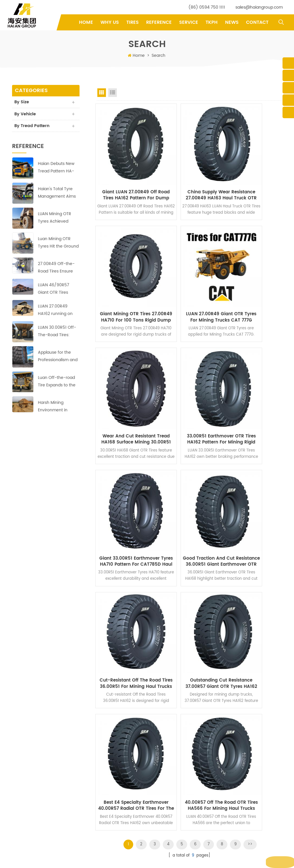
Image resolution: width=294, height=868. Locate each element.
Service (189, 22)
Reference (159, 22)
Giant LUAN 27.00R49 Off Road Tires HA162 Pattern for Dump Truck (125, 174)
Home (86, 22)
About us (107, 774)
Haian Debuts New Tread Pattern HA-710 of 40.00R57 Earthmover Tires (56, 169)
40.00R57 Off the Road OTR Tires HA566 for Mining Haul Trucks (254, 482)
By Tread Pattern (32, 127)
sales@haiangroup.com (259, 7)
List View (113, 93)
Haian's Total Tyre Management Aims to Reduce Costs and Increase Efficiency (57, 194)
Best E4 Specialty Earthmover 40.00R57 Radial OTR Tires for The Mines (189, 482)
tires (133, 22)
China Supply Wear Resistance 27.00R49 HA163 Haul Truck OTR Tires (189, 174)
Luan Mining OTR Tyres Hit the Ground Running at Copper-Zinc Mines (58, 244)
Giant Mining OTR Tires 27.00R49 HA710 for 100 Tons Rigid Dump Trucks (254, 174)
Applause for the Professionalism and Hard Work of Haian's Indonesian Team (58, 358)
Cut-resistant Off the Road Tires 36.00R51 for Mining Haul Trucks (254, 379)
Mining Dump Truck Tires (176, 774)
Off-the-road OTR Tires (175, 765)
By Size (22, 102)
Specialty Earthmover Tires (178, 800)
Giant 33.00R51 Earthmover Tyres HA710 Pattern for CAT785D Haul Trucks (125, 379)
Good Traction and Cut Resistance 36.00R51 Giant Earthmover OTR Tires (189, 379)
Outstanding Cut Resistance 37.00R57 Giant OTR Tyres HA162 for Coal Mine (125, 482)
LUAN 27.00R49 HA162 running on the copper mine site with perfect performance (58, 312)
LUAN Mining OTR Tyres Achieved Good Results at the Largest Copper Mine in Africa (58, 219)
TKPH (212, 22)
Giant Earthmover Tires (175, 783)
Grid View (102, 93)
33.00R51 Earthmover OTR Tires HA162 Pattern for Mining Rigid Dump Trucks (254, 277)
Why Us (110, 22)
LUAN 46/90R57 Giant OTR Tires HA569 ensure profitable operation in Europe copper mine (58, 290)
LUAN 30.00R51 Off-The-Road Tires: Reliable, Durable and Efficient (57, 333)
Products (107, 765)
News (232, 22)
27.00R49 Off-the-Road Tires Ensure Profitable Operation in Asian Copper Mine (58, 269)
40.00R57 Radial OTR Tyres (178, 836)
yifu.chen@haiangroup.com (42, 803)
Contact (257, 22)
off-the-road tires (170, 756)
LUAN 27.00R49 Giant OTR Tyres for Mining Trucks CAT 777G (125, 277)
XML (210, 859)
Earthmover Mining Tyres (176, 827)
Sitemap (196, 859)
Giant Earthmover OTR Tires (179, 792)
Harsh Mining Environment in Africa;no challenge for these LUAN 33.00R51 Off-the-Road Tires (57, 408)
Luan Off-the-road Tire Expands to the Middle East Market (57, 383)
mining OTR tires (169, 819)
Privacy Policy (111, 827)
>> (250, 527)
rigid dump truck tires (174, 810)
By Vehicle (26, 115)
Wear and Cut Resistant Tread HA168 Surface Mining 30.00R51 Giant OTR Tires (189, 277)
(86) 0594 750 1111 (207, 7)
